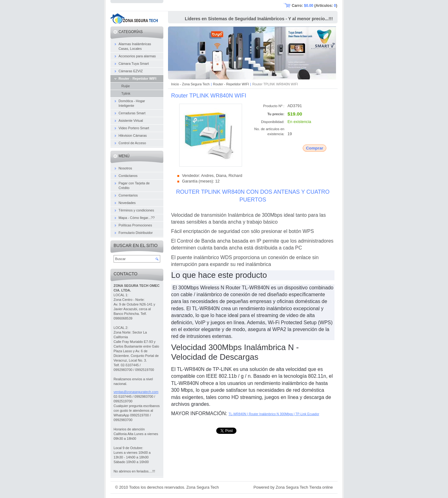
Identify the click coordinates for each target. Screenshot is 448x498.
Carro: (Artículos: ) (315, 6)
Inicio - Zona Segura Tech (190, 84)
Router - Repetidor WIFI (231, 84)
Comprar (315, 148)
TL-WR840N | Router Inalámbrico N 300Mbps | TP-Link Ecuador (274, 414)
